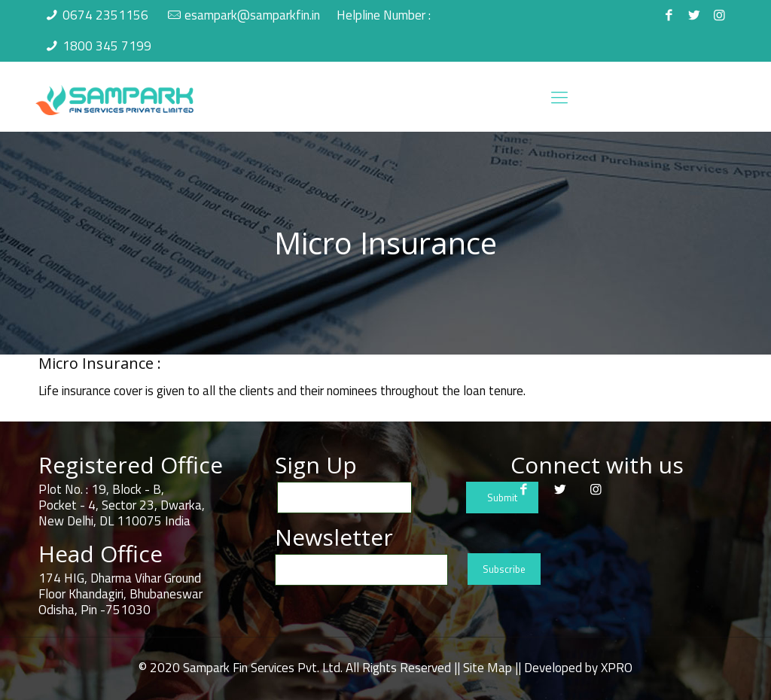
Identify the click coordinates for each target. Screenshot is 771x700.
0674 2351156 (105, 15)
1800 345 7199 (107, 46)
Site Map (488, 668)
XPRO (617, 668)
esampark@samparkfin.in (252, 15)
